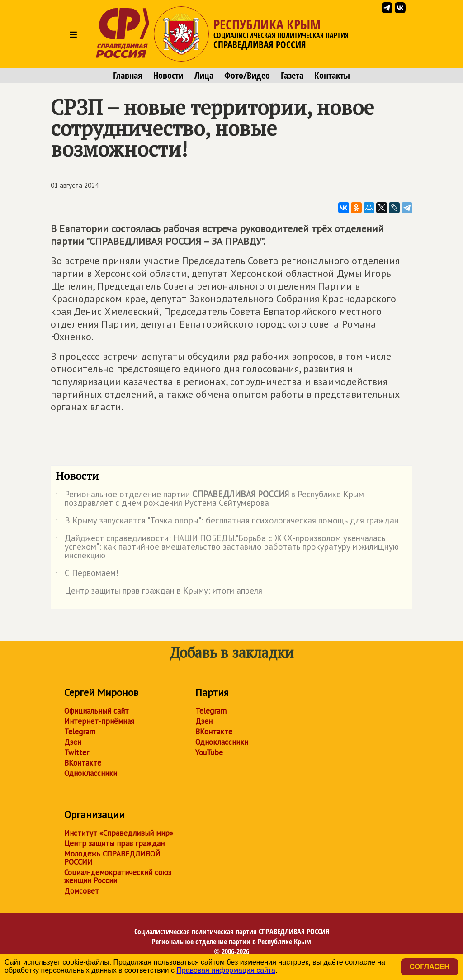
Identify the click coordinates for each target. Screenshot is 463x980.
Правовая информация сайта (226, 970)
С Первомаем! (87, 575)
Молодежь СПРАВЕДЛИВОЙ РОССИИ (112, 858)
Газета (292, 76)
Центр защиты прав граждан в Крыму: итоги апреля (159, 592)
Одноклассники (91, 773)
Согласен (430, 967)
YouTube (209, 752)
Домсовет (82, 891)
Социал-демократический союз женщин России (118, 876)
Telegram (80, 732)
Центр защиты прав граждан (114, 843)
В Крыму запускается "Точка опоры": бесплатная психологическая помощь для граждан (227, 522)
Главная (128, 76)
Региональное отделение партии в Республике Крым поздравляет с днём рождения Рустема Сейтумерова (210, 499)
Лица (204, 76)
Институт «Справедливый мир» (119, 833)
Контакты (332, 76)
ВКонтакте (83, 763)
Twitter (77, 752)
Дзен (73, 742)
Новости (168, 76)
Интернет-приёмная (99, 721)
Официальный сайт (97, 711)
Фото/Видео (247, 76)
